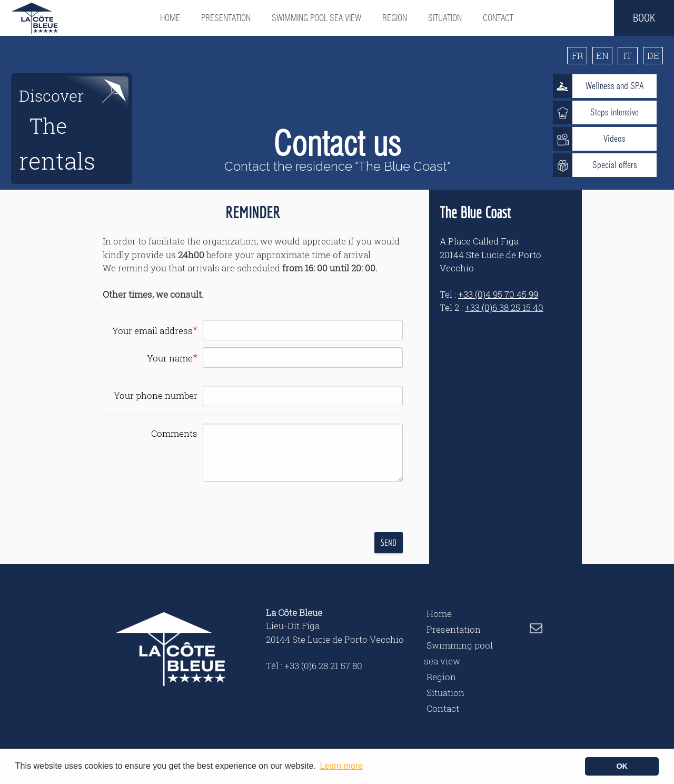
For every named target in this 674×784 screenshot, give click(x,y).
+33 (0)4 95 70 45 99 (498, 294)
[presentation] (288, 508)
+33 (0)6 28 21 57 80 (323, 666)
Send (389, 542)
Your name (172, 357)
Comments (174, 433)
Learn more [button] (341, 766)
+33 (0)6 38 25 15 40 (504, 307)
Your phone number (156, 395)
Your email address (155, 330)
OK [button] (622, 766)
